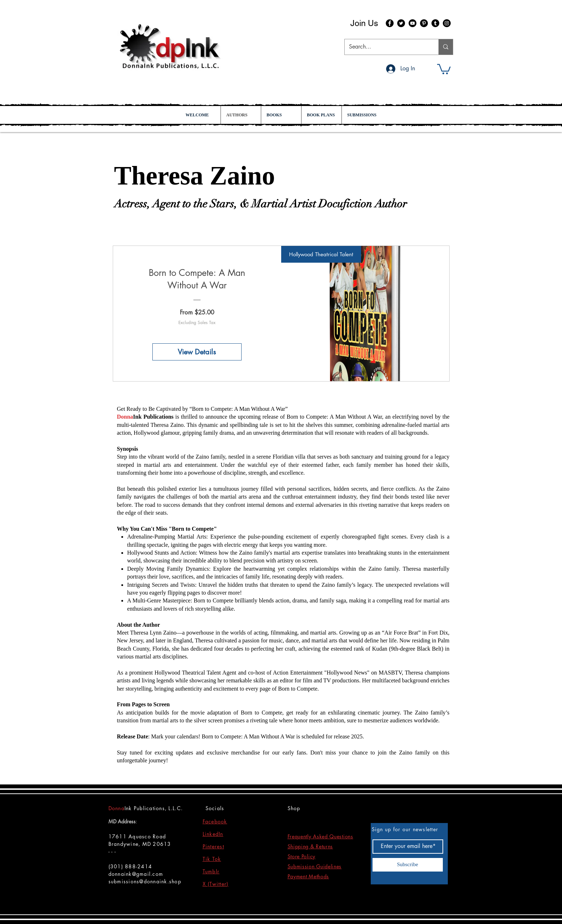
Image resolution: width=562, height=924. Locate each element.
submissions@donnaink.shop (145, 881)
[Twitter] (401, 23)
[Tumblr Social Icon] (435, 23)
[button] (444, 69)
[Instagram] (447, 23)
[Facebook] (390, 23)
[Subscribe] (408, 865)
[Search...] (386, 47)
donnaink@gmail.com (136, 874)
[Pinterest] (424, 23)
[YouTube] (412, 23)
